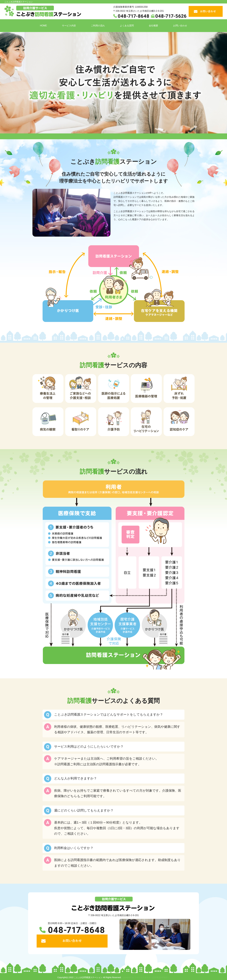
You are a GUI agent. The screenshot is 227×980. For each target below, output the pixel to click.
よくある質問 (127, 26)
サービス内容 (69, 26)
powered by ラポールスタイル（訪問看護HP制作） (147, 977)
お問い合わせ (180, 26)
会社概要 (153, 26)
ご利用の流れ (98, 26)
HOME (43, 26)
